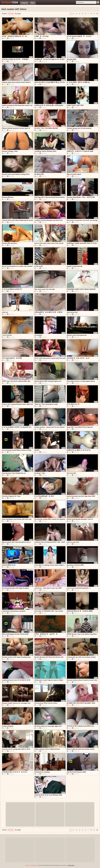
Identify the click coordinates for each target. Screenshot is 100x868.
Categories (24, 3)
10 (97, 14)
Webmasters (71, 865)
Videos (33, 3)
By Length (18, 14)
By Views (11, 14)
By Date (4, 14)
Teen (10, 2)
